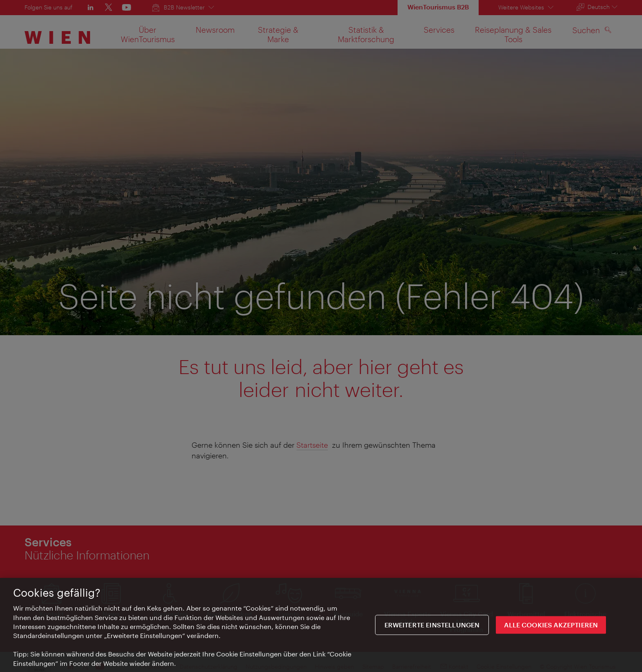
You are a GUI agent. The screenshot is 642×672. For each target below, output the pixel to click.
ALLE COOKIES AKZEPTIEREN (551, 626)
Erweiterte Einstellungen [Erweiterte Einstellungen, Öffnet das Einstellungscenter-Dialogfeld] (432, 626)
